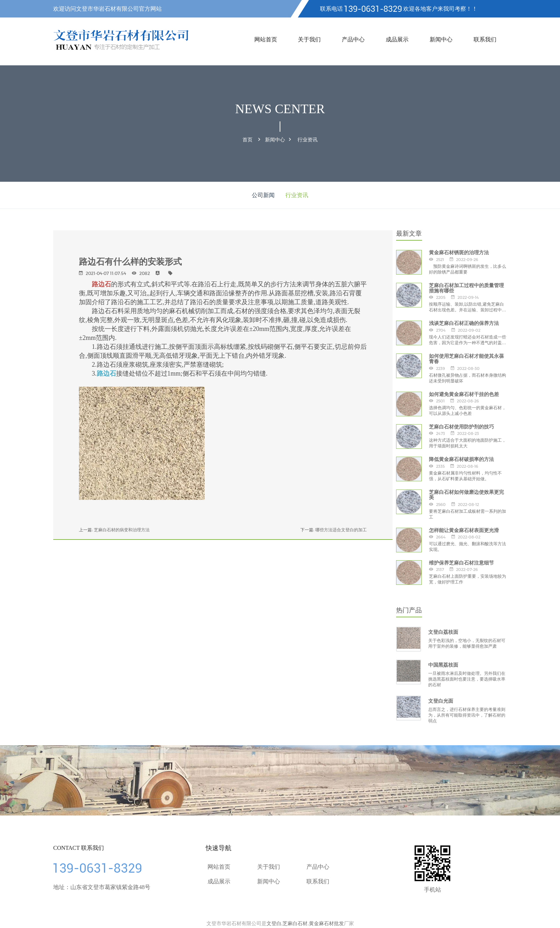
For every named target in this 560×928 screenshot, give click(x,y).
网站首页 (266, 39)
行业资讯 (307, 139)
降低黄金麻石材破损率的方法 (461, 458)
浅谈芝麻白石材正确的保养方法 (464, 322)
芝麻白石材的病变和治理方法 (122, 529)
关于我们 (309, 39)
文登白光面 (441, 700)
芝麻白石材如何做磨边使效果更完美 (466, 494)
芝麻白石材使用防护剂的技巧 (461, 426)
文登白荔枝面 (443, 631)
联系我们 (485, 39)
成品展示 (397, 39)
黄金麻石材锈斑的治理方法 (459, 252)
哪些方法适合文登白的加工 (341, 529)
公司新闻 (263, 194)
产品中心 (353, 39)
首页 (247, 139)
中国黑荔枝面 (443, 664)
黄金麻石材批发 (326, 922)
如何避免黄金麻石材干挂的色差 (464, 393)
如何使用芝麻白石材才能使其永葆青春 (466, 358)
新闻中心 (441, 39)
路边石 (101, 283)
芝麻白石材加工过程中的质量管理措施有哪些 (466, 287)
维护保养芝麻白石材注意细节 (461, 562)
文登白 (274, 922)
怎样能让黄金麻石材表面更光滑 (464, 529)
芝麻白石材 (295, 922)
